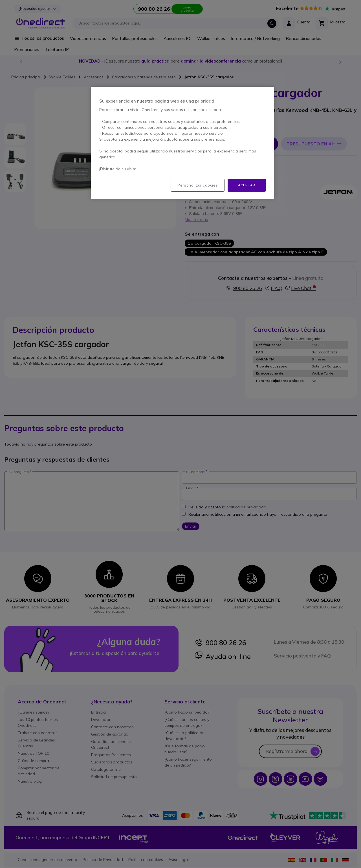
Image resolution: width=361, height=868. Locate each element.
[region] (182, 143)
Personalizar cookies (198, 185)
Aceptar (247, 185)
